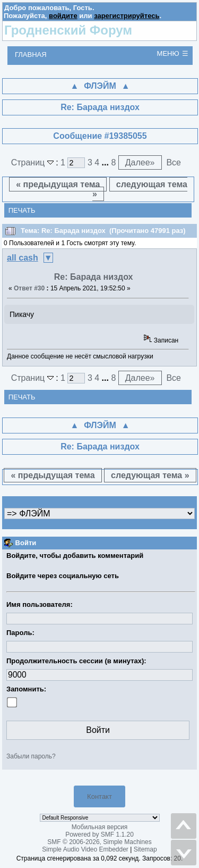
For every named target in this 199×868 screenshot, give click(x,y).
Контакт (99, 796)
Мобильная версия (100, 827)
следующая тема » (140, 189)
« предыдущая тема (58, 184)
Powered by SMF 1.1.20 (99, 834)
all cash (23, 258)
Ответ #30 (29, 288)
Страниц (34, 162)
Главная (31, 55)
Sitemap (145, 849)
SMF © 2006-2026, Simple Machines (99, 842)
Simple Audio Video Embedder (85, 849)
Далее (140, 162)
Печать (22, 210)
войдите (63, 16)
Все (174, 162)
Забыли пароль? (31, 756)
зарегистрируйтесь (127, 16)
